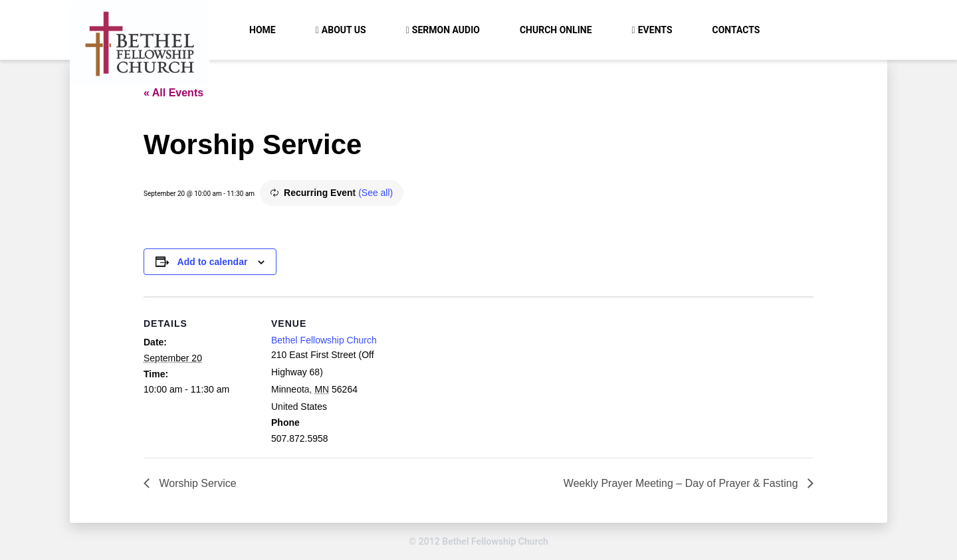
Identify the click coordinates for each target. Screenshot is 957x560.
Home (263, 30)
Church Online (556, 30)
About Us (344, 30)
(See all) (375, 193)
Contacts (736, 30)
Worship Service (196, 483)
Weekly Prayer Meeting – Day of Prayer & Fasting (682, 483)
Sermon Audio (446, 30)
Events (655, 30)
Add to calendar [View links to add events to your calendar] (213, 262)
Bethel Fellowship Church (324, 340)
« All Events (173, 93)
